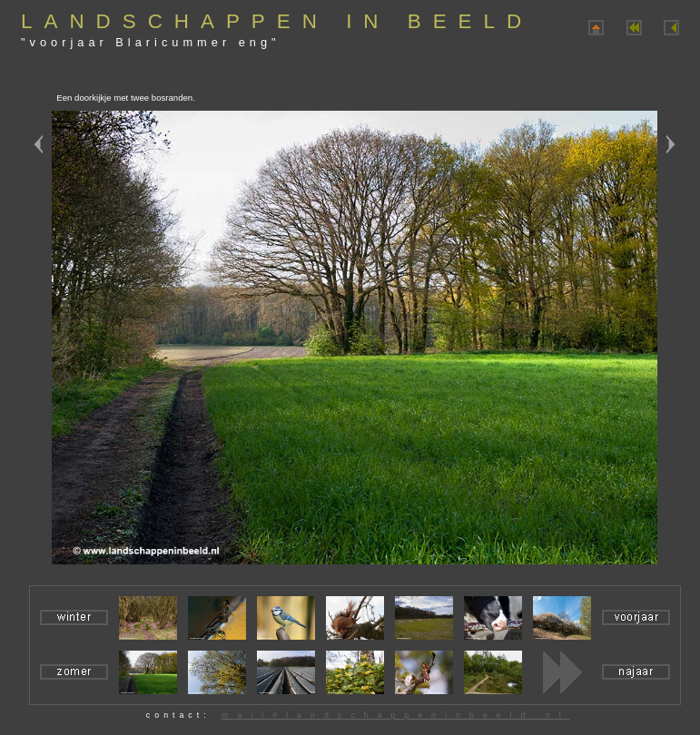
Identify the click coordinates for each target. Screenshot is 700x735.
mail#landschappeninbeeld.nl (395, 715)
